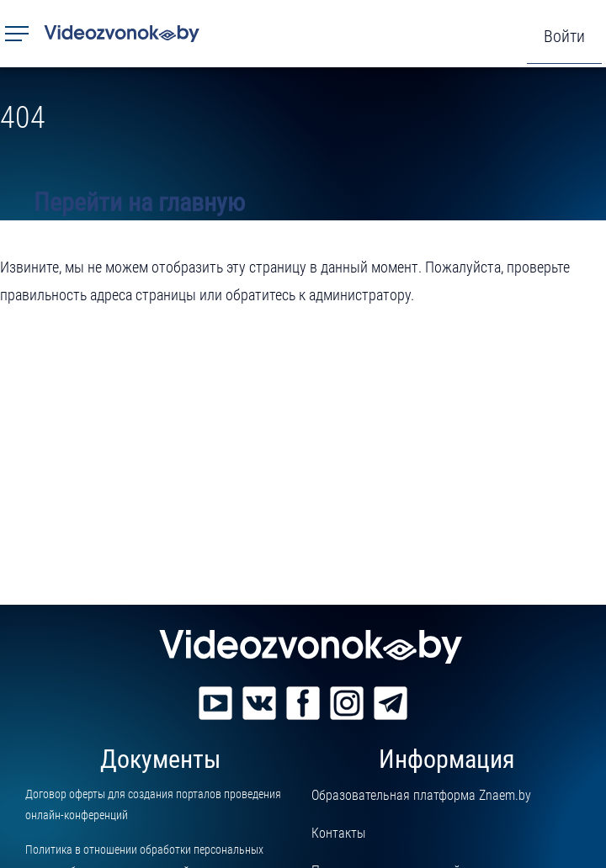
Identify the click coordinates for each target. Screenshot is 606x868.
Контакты (338, 833)
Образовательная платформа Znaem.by (421, 795)
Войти (564, 36)
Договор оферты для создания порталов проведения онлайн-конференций (153, 804)
